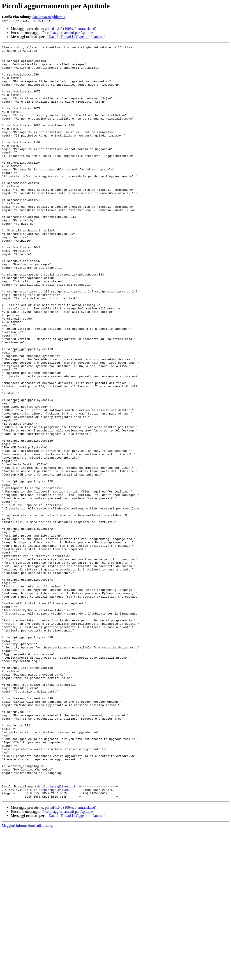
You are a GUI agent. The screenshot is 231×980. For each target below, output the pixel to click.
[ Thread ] (66, 37)
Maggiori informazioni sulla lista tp (28, 976)
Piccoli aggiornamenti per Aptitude (68, 33)
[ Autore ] (97, 37)
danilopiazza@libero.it (49, 17)
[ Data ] (52, 37)
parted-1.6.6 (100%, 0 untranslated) (70, 29)
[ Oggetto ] (82, 37)
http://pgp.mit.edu (55, 939)
